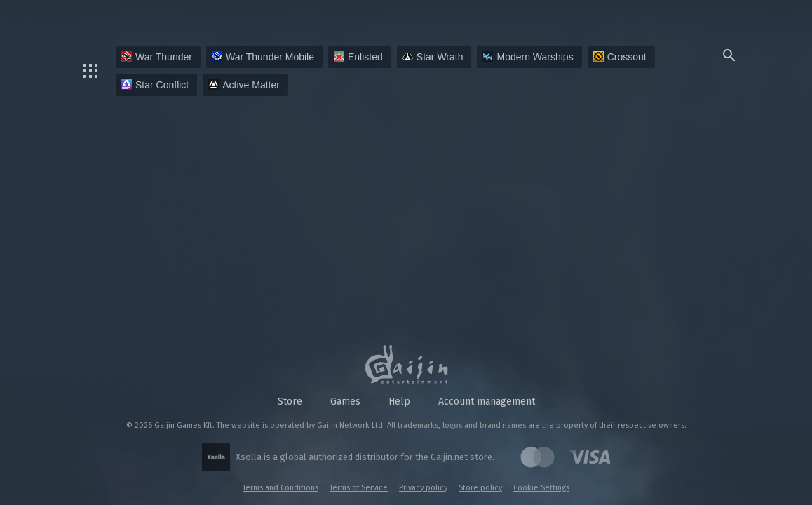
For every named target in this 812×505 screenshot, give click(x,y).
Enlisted (358, 57)
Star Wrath (433, 57)
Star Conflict (155, 85)
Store (290, 402)
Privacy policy (423, 488)
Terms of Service (359, 488)
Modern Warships (528, 57)
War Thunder (157, 57)
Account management (487, 402)
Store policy (480, 488)
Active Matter (244, 85)
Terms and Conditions (280, 488)
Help (399, 402)
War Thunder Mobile (263, 57)
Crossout (620, 57)
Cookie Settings (541, 488)
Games (345, 402)
